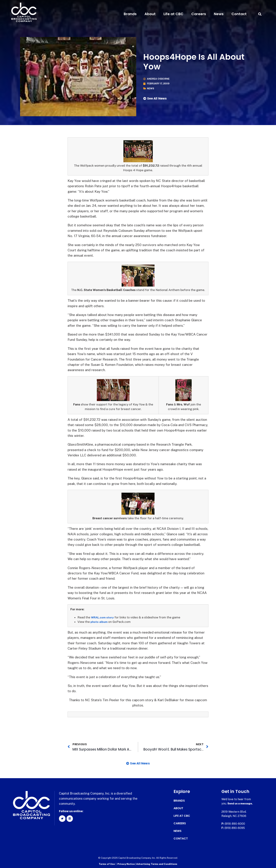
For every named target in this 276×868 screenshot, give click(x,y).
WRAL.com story (103, 617)
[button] (260, 14)
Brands (130, 14)
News (219, 14)
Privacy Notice (126, 864)
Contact (239, 14)
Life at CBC (173, 14)
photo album (100, 622)
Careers (199, 14)
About (150, 14)
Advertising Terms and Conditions (157, 864)
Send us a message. (241, 803)
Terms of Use (107, 864)
